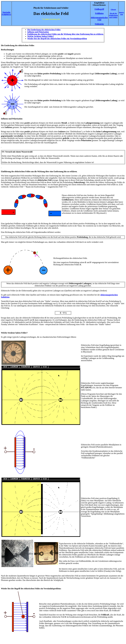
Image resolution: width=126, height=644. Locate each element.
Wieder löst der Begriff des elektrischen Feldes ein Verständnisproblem (57, 39)
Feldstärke (99, 24)
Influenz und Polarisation (38, 32)
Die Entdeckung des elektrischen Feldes (44, 30)
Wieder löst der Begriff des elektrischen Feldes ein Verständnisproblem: (31, 589)
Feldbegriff (99, 9)
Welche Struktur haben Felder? (41, 36)
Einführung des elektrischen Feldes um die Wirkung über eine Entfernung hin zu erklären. (65, 34)
